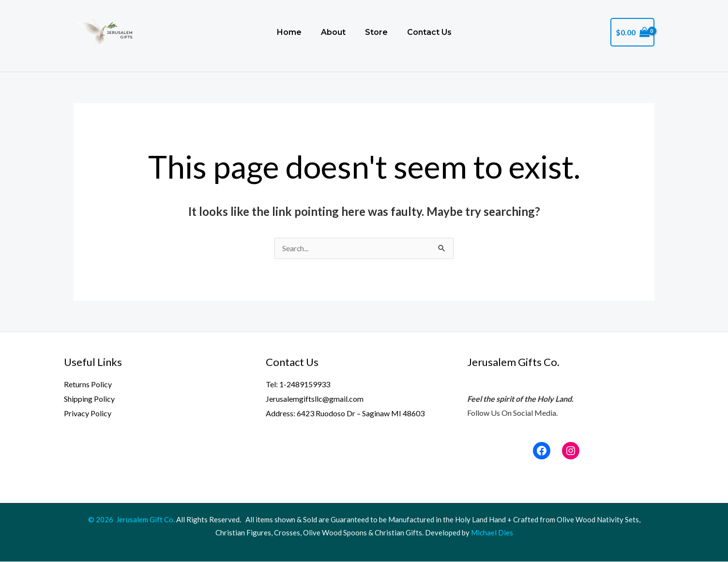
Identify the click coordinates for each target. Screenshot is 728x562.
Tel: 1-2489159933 (298, 385)
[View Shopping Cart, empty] (632, 32)
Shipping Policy (89, 399)
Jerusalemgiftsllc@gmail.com (315, 399)
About (328, 32)
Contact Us (430, 32)
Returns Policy (88, 385)
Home (281, 32)
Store (374, 32)
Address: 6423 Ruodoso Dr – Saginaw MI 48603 (345, 414)
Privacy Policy (88, 414)
